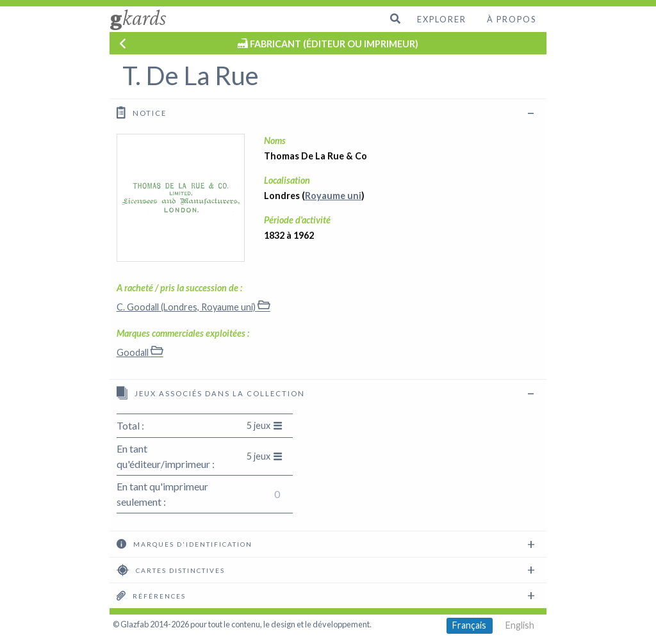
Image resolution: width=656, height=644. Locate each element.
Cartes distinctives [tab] (171, 570)
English (520, 625)
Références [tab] (151, 595)
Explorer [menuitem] (442, 19)
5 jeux (265, 425)
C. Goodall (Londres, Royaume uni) (193, 307)
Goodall (140, 352)
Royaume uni (333, 196)
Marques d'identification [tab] (184, 543)
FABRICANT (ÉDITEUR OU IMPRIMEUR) (334, 44)
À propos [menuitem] (512, 19)
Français (469, 625)
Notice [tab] (142, 112)
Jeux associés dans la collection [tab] (211, 393)
